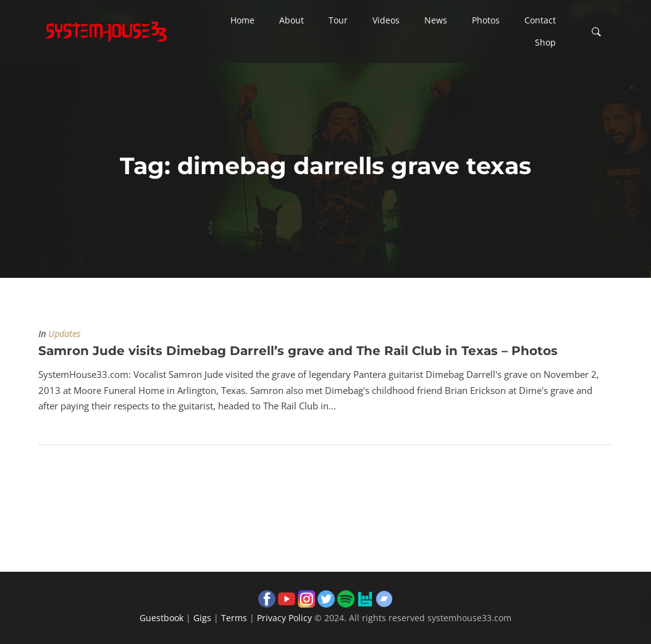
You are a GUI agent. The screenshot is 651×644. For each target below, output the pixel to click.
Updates (64, 334)
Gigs (202, 618)
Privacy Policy (284, 618)
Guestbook (162, 618)
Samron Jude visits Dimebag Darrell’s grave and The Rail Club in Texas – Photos (298, 351)
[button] (242, 20)
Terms (234, 618)
